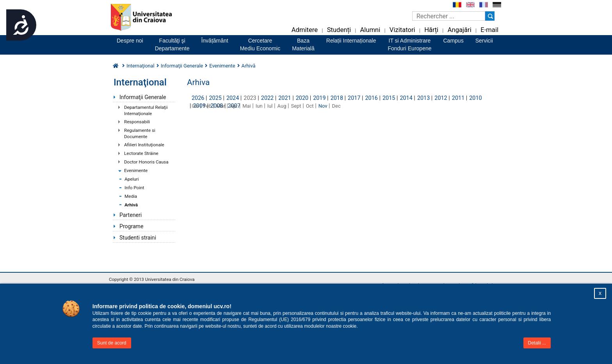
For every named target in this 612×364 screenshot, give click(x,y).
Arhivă (131, 205)
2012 (441, 98)
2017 (354, 98)
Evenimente (136, 170)
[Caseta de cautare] (449, 16)
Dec (336, 106)
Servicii (484, 41)
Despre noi (130, 41)
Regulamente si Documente (140, 133)
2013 (423, 98)
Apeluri (132, 179)
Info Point (134, 188)
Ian (195, 106)
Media (131, 196)
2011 (458, 98)
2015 (389, 98)
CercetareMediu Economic (260, 44)
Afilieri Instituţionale (144, 145)
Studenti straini (138, 238)
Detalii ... (537, 343)
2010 (475, 98)
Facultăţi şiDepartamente (172, 44)
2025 (215, 98)
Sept (296, 106)
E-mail (489, 30)
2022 (267, 98)
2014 (406, 98)
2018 (337, 98)
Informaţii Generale (143, 97)
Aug (282, 106)
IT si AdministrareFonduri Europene (409, 44)
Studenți (339, 30)
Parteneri (131, 215)
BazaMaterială (303, 44)
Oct (310, 106)
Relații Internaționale (351, 41)
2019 (319, 98)
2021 (285, 98)
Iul (270, 106)
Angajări (460, 30)
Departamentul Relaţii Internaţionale (146, 110)
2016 (372, 98)
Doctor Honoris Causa (146, 162)
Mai (247, 106)
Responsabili (137, 122)
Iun (259, 106)
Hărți (431, 30)
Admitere (305, 30)
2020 (302, 98)
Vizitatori (402, 30)
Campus (454, 41)
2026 (198, 98)
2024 (233, 98)
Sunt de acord (112, 343)
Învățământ (214, 41)
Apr (234, 106)
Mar (221, 106)
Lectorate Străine (141, 153)
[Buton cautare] (490, 16)
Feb (207, 106)
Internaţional (141, 66)
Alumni (370, 30)
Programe (131, 226)
